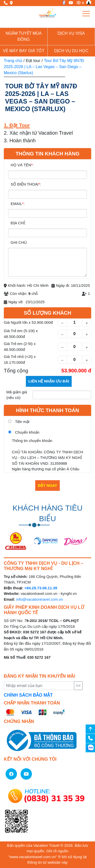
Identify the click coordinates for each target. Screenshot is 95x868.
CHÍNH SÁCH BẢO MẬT (28, 695)
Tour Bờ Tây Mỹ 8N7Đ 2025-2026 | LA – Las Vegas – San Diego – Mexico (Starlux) (44, 67)
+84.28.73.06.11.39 (41, 588)
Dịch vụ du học (71, 51)
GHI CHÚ (19, 242)
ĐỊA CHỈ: (18, 223)
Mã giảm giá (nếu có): (17, 395)
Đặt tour (33, 61)
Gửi (78, 686)
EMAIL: (18, 204)
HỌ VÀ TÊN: (22, 165)
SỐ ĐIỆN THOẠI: (26, 184)
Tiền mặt (22, 422)
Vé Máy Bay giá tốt (24, 51)
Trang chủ (13, 61)
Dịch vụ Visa (71, 33)
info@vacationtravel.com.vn (40, 599)
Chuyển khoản (27, 432)
